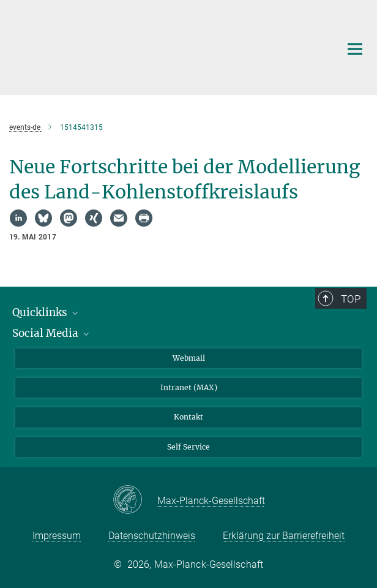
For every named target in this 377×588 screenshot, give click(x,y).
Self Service (188, 447)
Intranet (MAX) (189, 387)
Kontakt (188, 417)
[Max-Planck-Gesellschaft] (135, 500)
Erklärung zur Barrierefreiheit (284, 536)
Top (351, 299)
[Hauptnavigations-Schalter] (355, 49)
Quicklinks (46, 312)
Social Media (52, 333)
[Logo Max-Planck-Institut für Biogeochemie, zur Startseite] (166, 46)
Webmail (189, 358)
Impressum (57, 536)
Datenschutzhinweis (152, 536)
